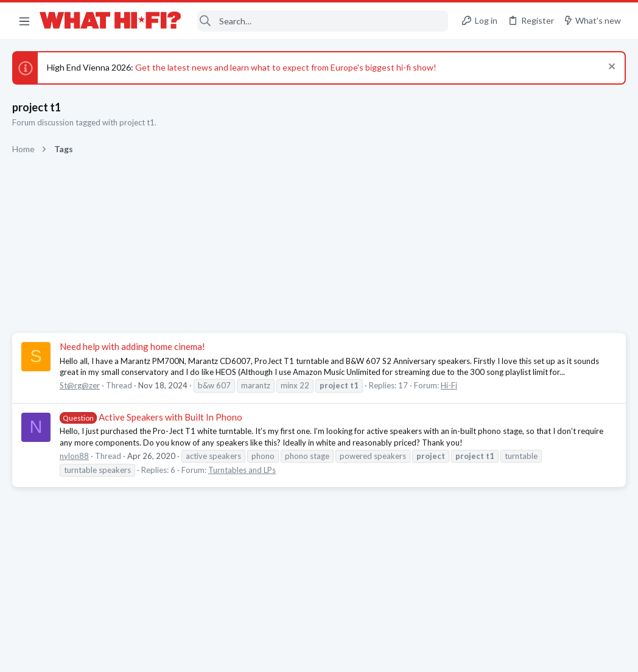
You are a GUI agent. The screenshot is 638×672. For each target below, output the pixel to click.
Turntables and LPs (242, 470)
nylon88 (74, 456)
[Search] (323, 21)
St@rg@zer (80, 385)
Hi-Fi (449, 385)
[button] (24, 21)
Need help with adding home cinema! (132, 346)
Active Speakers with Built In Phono (151, 417)
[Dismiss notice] (610, 68)
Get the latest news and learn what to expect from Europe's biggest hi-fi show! (286, 67)
